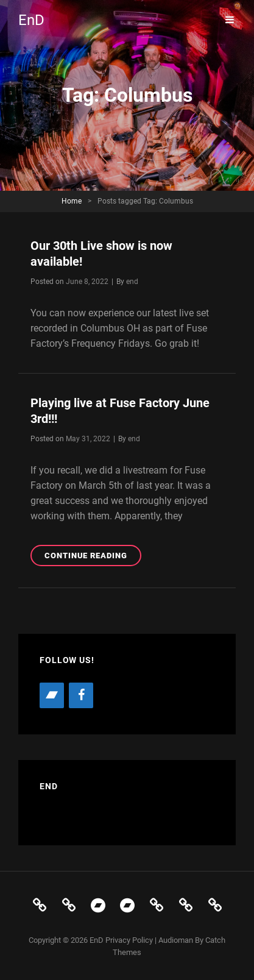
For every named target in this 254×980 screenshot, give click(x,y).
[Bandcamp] (52, 695)
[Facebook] (81, 695)
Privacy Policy (129, 940)
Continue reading (93, 557)
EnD (31, 20)
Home (72, 201)
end (132, 282)
